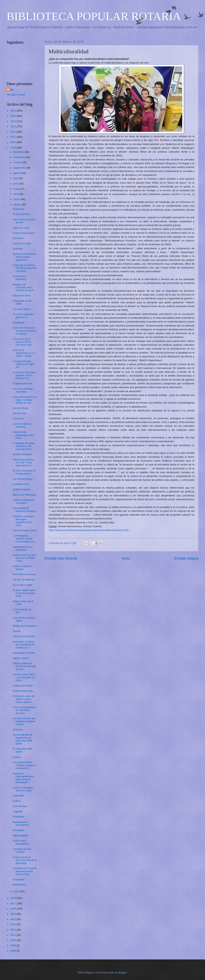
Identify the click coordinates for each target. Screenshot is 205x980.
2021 (13, 137)
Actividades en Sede (24, 653)
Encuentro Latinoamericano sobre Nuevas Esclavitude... (23, 778)
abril (16, 194)
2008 (13, 951)
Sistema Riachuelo (23, 691)
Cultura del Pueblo (23, 686)
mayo (17, 189)
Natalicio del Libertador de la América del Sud (23, 287)
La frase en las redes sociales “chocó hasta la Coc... (24, 375)
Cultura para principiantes (21, 842)
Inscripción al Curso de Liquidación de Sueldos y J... (24, 645)
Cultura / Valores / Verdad (22, 568)
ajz (12, 90)
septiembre (20, 168)
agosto (17, 173)
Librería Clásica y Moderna (22, 425)
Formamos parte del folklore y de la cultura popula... (24, 699)
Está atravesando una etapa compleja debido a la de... (25, 400)
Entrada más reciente (61, 558)
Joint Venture (20, 806)
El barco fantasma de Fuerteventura (24, 472)
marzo (17, 199)
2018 (13, 898)
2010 (13, 940)
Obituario (18, 730)
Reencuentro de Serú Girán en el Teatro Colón (24, 558)
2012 (13, 930)
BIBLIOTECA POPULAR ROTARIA (94, 16)
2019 (13, 148)
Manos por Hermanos (24, 495)
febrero (17, 205)
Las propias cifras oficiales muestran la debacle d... (24, 765)
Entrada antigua (186, 558)
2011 (13, 935)
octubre (18, 162)
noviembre (19, 157)
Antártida (18, 249)
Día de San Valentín (24, 580)
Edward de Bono (22, 296)
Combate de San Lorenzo (22, 850)
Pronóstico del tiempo (24, 574)
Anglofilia (18, 812)
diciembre (19, 152)
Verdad (17, 631)
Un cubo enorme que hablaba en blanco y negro (24, 721)
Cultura (17, 757)
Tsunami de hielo (22, 243)
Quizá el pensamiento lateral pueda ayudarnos (25, 257)
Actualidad (18, 323)
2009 (13, 945)
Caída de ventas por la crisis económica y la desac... (24, 331)
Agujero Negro (21, 658)
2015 (13, 914)
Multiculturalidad (22, 489)
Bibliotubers (19, 885)
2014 (13, 919)
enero (17, 891)
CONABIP (18, 796)
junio (16, 184)
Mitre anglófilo (20, 836)
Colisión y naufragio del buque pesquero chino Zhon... (23, 521)
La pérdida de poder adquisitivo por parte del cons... (24, 446)
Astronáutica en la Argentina (22, 548)
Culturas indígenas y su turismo (24, 501)
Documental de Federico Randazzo (25, 510)
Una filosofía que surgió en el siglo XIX (23, 364)
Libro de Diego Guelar (25, 530)
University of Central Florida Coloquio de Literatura (25, 268)
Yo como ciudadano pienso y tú (23, 316)
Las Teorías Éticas (23, 479)
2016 (13, 909)
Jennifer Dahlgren (22, 454)
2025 (13, 116)
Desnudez (18, 238)
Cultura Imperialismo (24, 233)
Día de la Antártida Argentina (23, 390)
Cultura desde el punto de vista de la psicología (25, 860)
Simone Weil (20, 413)
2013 (13, 924)
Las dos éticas (20, 408)
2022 (13, 132)
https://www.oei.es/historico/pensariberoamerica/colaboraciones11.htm (89, 530)
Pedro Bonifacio (21, 214)
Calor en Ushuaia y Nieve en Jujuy (23, 789)
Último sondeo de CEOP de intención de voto (24, 666)
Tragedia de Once (22, 383)
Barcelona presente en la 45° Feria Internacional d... (23, 463)
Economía (18, 209)
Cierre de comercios (24, 636)
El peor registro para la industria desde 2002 (24, 593)
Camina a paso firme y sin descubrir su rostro (24, 677)
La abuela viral (21, 484)
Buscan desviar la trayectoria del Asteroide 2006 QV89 (22, 739)
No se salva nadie (22, 585)
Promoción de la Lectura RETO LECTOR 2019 (22, 342)
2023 (13, 126)
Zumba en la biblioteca (20, 278)
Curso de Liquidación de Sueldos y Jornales (24, 710)
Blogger (122, 972)
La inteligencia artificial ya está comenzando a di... (24, 539)
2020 (13, 142)
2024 (13, 121)
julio (16, 178)
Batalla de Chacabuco (25, 626)
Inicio (126, 558)
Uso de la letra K (22, 309)
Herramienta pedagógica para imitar (23, 435)
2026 (13, 111)
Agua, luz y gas (21, 228)
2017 (13, 903)
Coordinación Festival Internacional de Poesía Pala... (24, 871)
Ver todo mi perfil (16, 95)
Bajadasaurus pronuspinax (21, 823)
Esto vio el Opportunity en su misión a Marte (24, 353)
